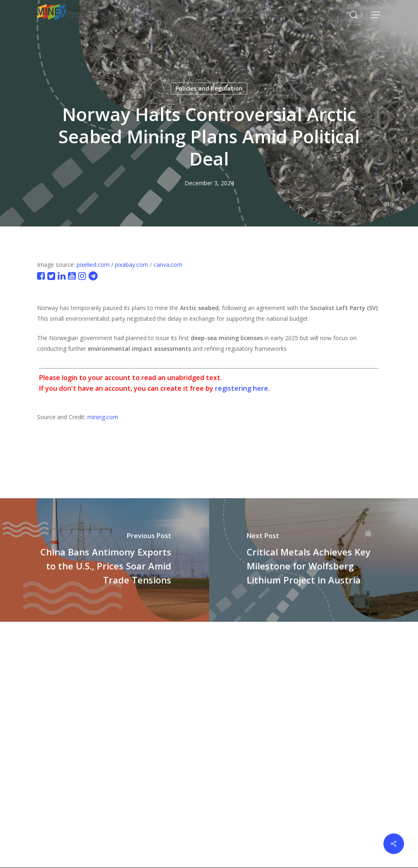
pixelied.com (93, 265)
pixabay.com (132, 265)
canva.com (168, 265)
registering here (242, 388)
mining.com (103, 417)
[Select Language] (343, 15)
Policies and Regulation (209, 88)
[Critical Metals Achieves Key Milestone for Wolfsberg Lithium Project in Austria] (314, 560)
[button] (376, 15)
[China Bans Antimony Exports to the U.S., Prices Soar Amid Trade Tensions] (105, 560)
